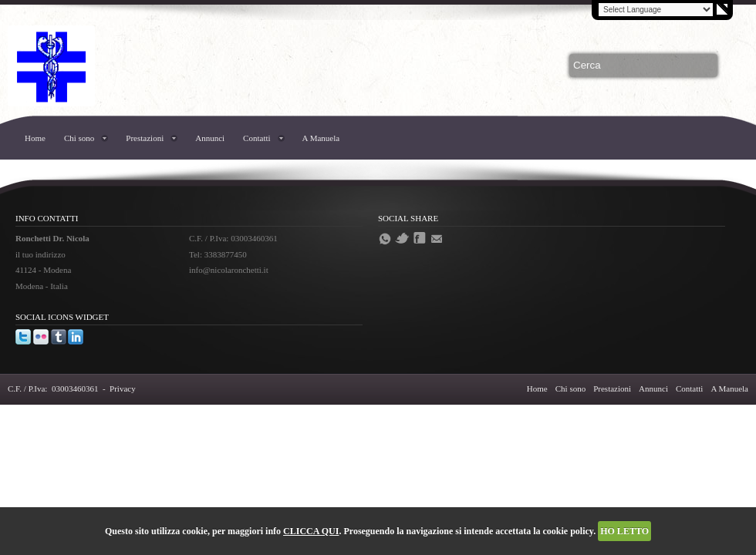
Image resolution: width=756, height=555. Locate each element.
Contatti (256, 138)
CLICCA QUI (311, 531)
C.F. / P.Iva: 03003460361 (53, 388)
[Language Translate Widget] (656, 10)
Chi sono (79, 138)
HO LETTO (624, 531)
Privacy (123, 388)
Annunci (210, 138)
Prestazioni (145, 138)
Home (35, 138)
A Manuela (321, 138)
